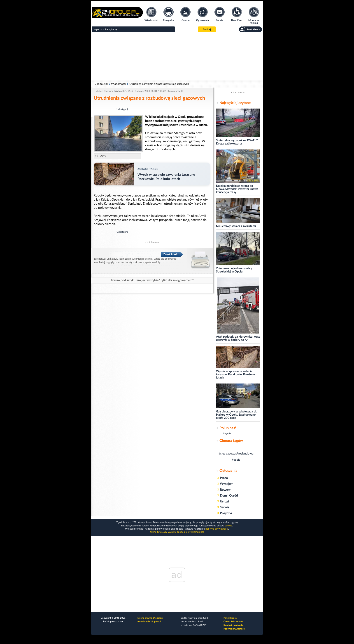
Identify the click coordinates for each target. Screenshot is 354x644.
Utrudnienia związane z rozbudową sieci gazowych (159, 84)
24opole (227, 434)
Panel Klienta (230, 618)
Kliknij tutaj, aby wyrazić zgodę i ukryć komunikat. (177, 532)
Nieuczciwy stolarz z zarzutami (236, 226)
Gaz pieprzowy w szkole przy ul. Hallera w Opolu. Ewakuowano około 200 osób (236, 415)
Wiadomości (119, 84)
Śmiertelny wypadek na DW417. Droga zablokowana (237, 142)
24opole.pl (101, 84)
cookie (228, 526)
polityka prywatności (217, 529)
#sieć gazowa (227, 454)
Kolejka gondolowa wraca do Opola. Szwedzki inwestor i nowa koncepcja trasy (237, 189)
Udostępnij (122, 109)
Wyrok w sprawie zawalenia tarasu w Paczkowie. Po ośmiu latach (235, 375)
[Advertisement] (177, 57)
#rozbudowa (245, 454)
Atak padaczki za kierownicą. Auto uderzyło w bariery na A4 (238, 338)
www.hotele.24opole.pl (149, 622)
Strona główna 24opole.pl (150, 618)
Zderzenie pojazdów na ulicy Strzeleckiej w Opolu (234, 270)
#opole (236, 460)
